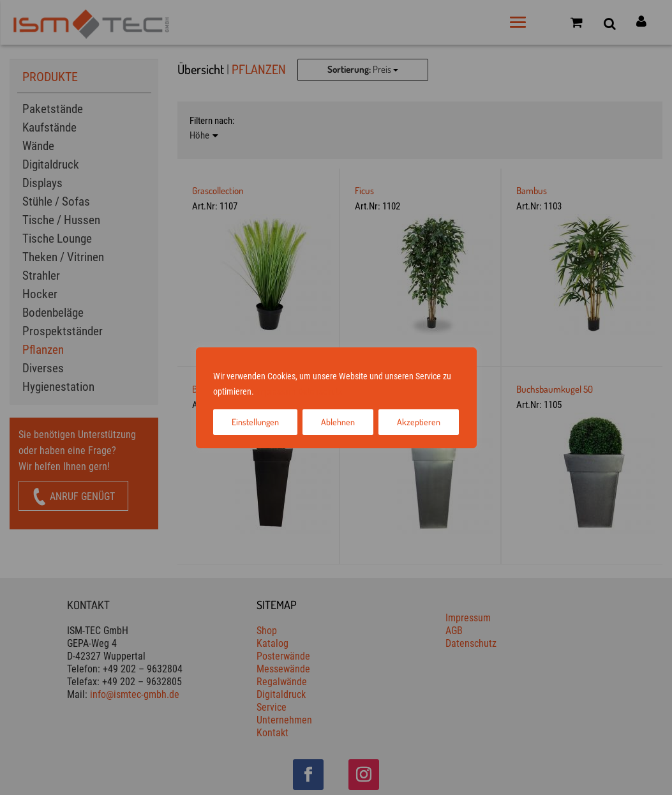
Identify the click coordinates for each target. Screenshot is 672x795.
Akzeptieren (419, 422)
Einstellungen (255, 422)
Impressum (276, 391)
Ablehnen (338, 422)
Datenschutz (320, 391)
